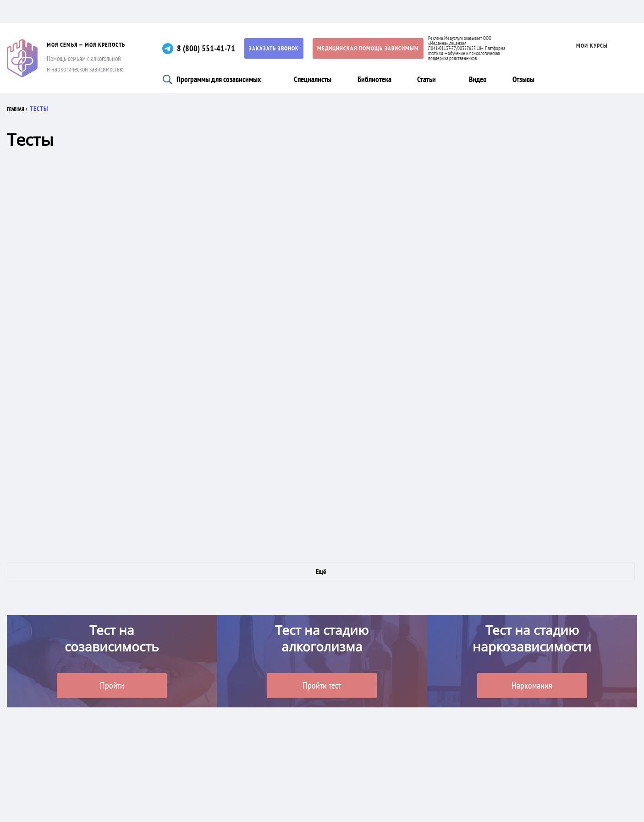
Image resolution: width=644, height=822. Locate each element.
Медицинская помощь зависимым (368, 48)
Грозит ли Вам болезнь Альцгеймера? (571, 506)
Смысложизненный (563, 410)
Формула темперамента (127, 217)
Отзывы (523, 79)
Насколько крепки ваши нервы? (561, 314)
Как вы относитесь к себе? (353, 410)
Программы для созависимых (219, 79)
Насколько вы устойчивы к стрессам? (146, 410)
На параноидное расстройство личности (146, 314)
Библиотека (374, 79)
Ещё (321, 571)
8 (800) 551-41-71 (206, 48)
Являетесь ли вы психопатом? (344, 314)
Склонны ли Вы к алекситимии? (345, 506)
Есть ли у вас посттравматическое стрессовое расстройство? (140, 506)
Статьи (427, 79)
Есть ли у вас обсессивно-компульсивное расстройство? (342, 217)
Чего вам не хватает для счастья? (566, 217)
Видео (478, 79)
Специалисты (313, 79)
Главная (19, 109)
